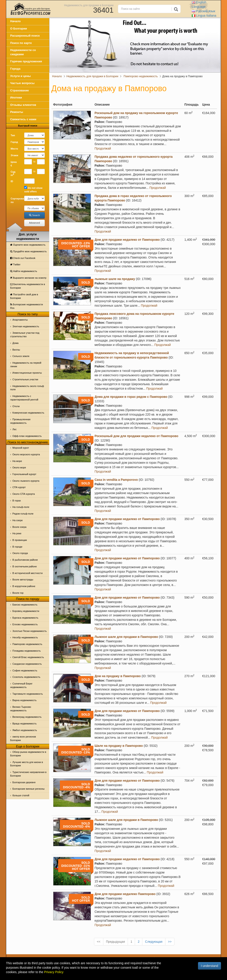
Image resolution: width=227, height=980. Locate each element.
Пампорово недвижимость (27, 644)
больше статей (21, 795)
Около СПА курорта (24, 494)
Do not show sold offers (33, 189)
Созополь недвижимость (26, 677)
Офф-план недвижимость (27, 436)
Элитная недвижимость (26, 326)
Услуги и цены (21, 76)
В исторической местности (27, 573)
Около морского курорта (26, 454)
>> (170, 942)
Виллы (16, 350)
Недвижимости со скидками (23, 52)
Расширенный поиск (25, 36)
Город (14, 142)
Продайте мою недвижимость (28, 251)
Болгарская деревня (24, 782)
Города (15, 69)
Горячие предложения (26, 61)
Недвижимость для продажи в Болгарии (89, 5)
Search (34, 215)
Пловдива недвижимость (27, 651)
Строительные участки (25, 379)
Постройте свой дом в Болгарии (24, 296)
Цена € (14, 164)
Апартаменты (20, 320)
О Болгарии (19, 29)
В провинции (20, 540)
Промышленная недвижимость (20, 421)
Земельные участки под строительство (25, 335)
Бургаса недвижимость (25, 618)
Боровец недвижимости (26, 611)
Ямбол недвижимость (25, 730)
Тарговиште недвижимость (28, 694)
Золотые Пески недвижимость (29, 631)
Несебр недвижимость (25, 637)
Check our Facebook (23, 258)
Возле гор (18, 593)
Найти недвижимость (24, 271)
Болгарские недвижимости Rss (26, 306)
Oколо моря (19, 467)
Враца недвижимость (24, 724)
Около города (20, 553)
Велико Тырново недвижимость (21, 709)
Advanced (34, 223)
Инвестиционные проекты (27, 373)
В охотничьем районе (25, 566)
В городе (17, 547)
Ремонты (17, 112)
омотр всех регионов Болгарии (23, 738)
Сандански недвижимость (27, 664)
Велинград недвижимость (27, 717)
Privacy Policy (54, 972)
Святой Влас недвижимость (28, 657)
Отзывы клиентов (23, 105)
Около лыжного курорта (26, 481)
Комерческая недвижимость (28, 413)
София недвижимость (25, 670)
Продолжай (103, 148)
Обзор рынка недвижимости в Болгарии (28, 754)
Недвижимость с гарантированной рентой (24, 398)
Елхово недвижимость (25, 624)
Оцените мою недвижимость (28, 245)
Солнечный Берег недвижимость (21, 685)
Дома (15, 343)
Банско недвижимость (25, 605)
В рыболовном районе (25, 560)
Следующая (154, 942)
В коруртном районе (24, 586)
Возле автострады (23, 580)
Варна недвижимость (24, 700)
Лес (15, 429)
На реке (17, 533)
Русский (204, 11)
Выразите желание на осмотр (28, 278)
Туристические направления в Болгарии (28, 774)
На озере (18, 520)
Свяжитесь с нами (23, 119)
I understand (209, 966)
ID (12, 181)
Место (14, 149)
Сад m (13, 174)
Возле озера (19, 527)
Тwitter (15, 264)
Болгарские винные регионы (28, 789)
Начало (15, 21)
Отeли (16, 406)
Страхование (20, 90)
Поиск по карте (21, 43)
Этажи (14, 155)
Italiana (204, 16)
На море (17, 461)
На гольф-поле (21, 507)
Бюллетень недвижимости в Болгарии (28, 286)
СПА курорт (19, 487)
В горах (17, 501)
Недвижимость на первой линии (26, 365)
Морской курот (21, 448)
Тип (13, 135)
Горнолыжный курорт (24, 474)
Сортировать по (16, 200)
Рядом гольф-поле (23, 514)
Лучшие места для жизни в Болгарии (27, 764)
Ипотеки (16, 98)
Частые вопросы (22, 83)
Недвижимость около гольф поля (27, 388)
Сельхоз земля (21, 356)
